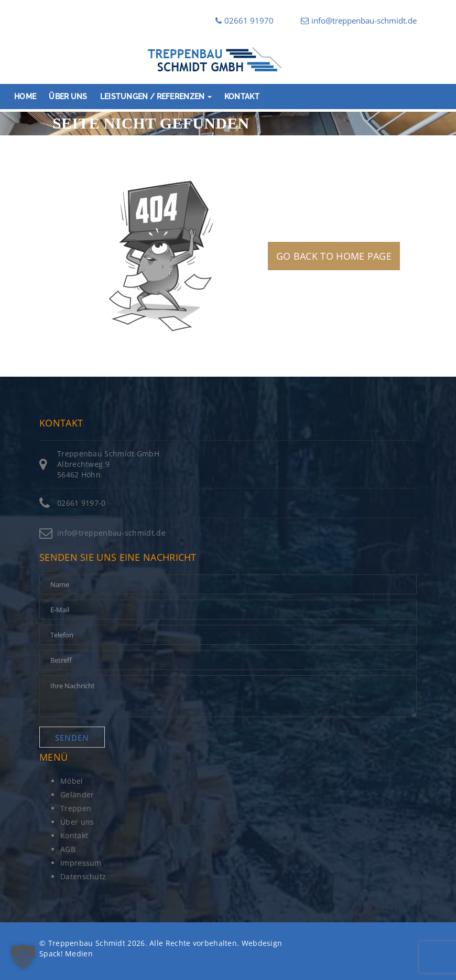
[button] (23, 957)
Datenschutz (83, 876)
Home (25, 97)
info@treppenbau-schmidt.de (359, 20)
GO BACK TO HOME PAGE (334, 256)
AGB (68, 849)
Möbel (72, 781)
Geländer (77, 795)
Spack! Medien (66, 954)
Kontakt (242, 97)
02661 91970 (245, 20)
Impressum (81, 863)
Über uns (68, 97)
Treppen (76, 808)
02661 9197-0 (82, 503)
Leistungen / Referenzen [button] (156, 97)
